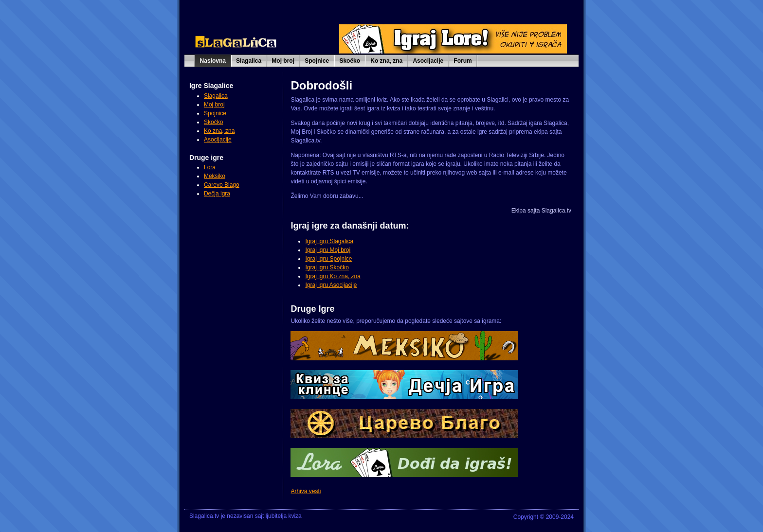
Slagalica (249, 61)
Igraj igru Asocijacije (331, 285)
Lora (210, 167)
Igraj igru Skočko (327, 267)
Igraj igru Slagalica (329, 241)
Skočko (350, 61)
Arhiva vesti (306, 491)
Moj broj (283, 61)
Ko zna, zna (386, 61)
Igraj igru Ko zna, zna (333, 276)
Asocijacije (428, 61)
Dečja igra (217, 194)
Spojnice (317, 61)
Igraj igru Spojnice (328, 259)
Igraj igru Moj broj (328, 250)
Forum (463, 61)
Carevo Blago (222, 185)
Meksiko (215, 176)
